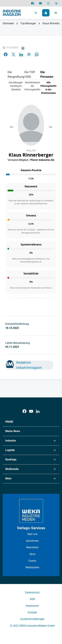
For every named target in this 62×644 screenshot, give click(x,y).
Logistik (10, 450)
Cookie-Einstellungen (32, 619)
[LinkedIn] (38, 411)
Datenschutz (32, 592)
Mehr (8, 478)
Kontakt (32, 612)
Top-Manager (28, 23)
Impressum (32, 606)
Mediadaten (32, 567)
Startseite (8, 23)
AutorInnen (32, 541)
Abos (32, 554)
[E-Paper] (33, 3)
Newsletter (32, 547)
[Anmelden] (46, 13)
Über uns (32, 534)
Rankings (11, 459)
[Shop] (56, 3)
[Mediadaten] (48, 3)
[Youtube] (31, 411)
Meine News (13, 431)
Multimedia (12, 469)
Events (32, 561)
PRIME (9, 422)
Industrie (11, 441)
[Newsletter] (40, 3)
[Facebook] (24, 411)
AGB (32, 599)
